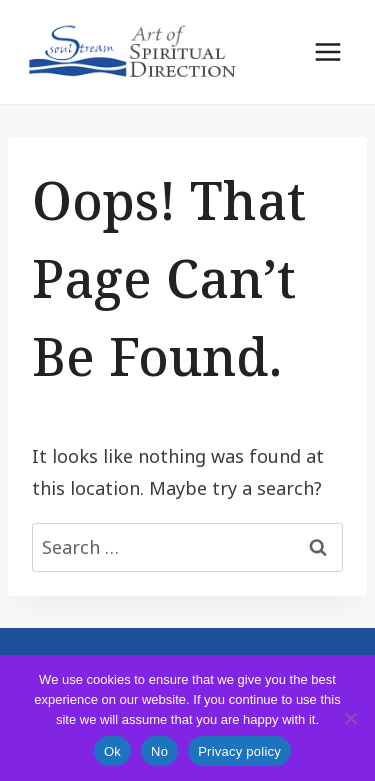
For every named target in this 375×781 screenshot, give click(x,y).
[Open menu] (327, 51)
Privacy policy (239, 751)
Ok (112, 751)
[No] (350, 718)
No (159, 751)
